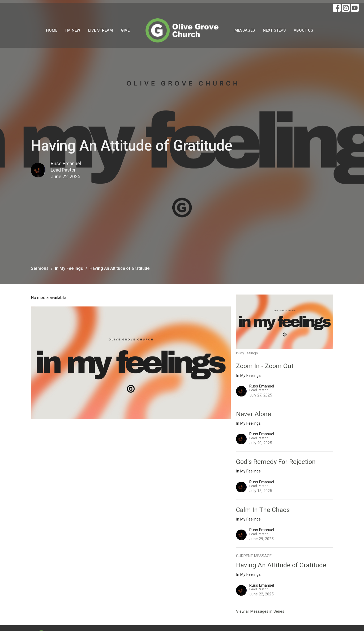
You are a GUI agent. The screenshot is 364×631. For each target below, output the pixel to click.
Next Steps (274, 30)
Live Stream (100, 30)
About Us (303, 30)
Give (125, 30)
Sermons (40, 268)
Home (52, 30)
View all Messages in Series (260, 611)
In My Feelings (69, 268)
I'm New (73, 30)
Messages (245, 30)
